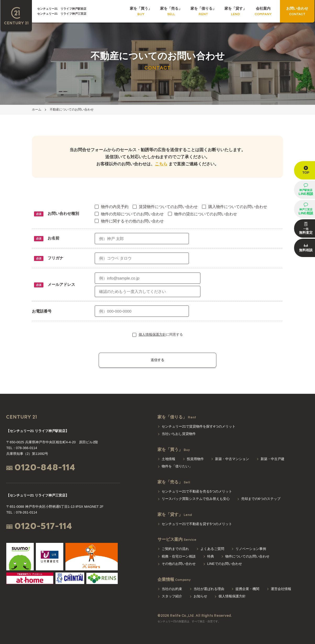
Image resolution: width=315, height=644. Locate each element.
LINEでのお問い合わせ (225, 564)
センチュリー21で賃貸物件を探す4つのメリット (199, 426)
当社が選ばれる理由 (209, 589)
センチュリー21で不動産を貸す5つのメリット (197, 524)
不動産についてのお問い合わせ (72, 110)
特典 (211, 556)
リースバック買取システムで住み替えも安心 (196, 499)
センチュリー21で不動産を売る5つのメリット (197, 491)
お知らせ (200, 596)
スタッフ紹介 (172, 596)
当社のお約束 (172, 589)
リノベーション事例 (251, 549)
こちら (161, 164)
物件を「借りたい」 (177, 466)
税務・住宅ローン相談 (179, 556)
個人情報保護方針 (152, 334)
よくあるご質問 (212, 549)
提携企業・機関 (247, 589)
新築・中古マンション (232, 459)
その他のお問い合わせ (179, 564)
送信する (157, 360)
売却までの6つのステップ (261, 499)
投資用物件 (195, 459)
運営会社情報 (281, 589)
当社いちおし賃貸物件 (179, 434)
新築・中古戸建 (272, 459)
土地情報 (168, 459)
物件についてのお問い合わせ (247, 556)
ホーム (37, 110)
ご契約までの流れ (175, 549)
